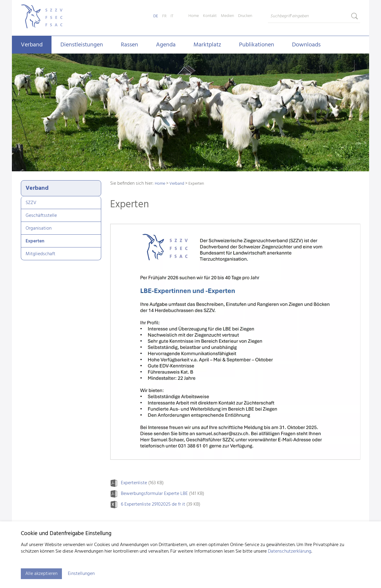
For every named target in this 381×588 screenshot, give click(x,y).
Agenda (166, 45)
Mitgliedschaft (40, 254)
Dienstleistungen (82, 45)
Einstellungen (81, 574)
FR (164, 16)
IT (172, 16)
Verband (32, 45)
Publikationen (257, 45)
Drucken (245, 16)
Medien (227, 16)
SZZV (31, 203)
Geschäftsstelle (41, 216)
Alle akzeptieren (41, 574)
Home (194, 16)
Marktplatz (207, 45)
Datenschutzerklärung (290, 551)
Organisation (39, 228)
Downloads (306, 45)
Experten (35, 241)
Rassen (129, 45)
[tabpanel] (190, 113)
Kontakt (210, 16)
